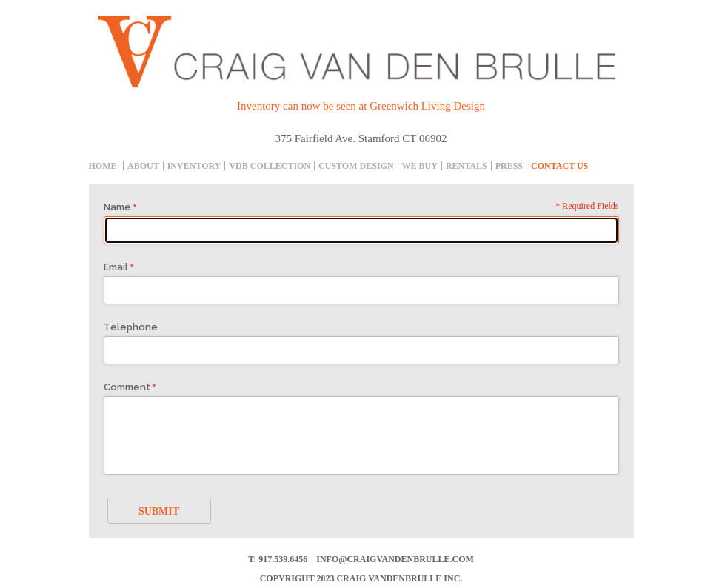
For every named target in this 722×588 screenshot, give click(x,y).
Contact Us (559, 166)
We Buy (420, 166)
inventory (194, 166)
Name (117, 207)
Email (116, 267)
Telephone (131, 327)
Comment (127, 387)
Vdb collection (270, 166)
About (143, 166)
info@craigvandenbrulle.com (395, 559)
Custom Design (356, 166)
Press (509, 166)
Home (103, 166)
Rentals (467, 166)
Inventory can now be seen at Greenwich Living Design (361, 106)
